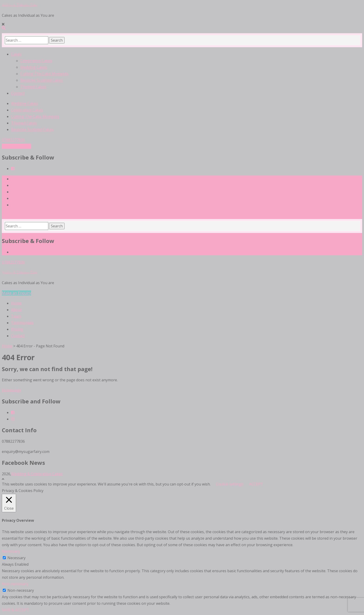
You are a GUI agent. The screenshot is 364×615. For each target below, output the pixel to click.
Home (16, 303)
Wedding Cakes (34, 67)
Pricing (17, 329)
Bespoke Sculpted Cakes (42, 80)
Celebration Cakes (36, 61)
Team (16, 316)
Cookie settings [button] (230, 484)
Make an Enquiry (16, 146)
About (16, 310)
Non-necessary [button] (15, 584)
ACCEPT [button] (256, 484)
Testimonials (22, 323)
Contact (18, 93)
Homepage (11, 390)
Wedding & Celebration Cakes (20, 5)
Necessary (16, 558)
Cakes (16, 54)
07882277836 (13, 140)
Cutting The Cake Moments (44, 74)
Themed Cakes (33, 87)
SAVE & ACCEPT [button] (15, 610)
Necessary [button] (11, 551)
